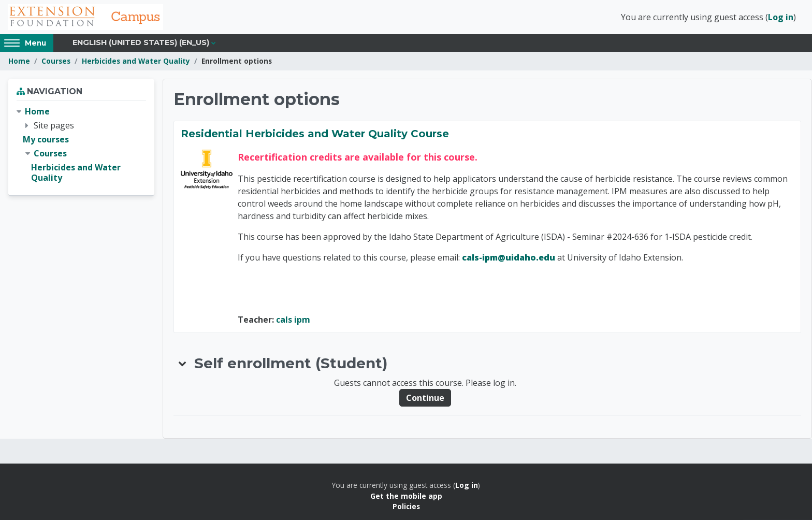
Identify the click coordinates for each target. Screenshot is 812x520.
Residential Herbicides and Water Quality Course (315, 134)
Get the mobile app (406, 496)
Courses (56, 61)
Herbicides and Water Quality (136, 61)
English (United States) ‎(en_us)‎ (141, 42)
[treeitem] (81, 145)
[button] (183, 363)
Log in (781, 17)
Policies (406, 506)
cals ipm (293, 320)
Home (19, 61)
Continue (425, 398)
